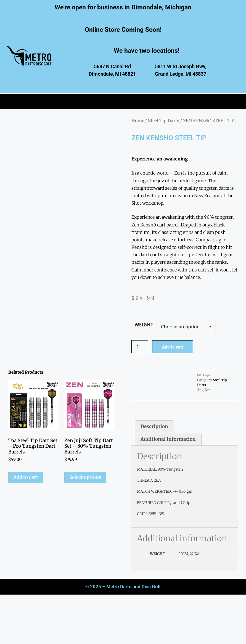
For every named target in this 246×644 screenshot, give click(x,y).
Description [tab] (154, 426)
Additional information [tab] (168, 439)
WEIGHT (144, 325)
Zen (208, 390)
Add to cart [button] (26, 477)
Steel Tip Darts (164, 121)
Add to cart (173, 347)
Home (138, 121)
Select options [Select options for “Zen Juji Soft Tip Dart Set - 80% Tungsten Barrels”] (85, 477)
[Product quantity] (140, 347)
